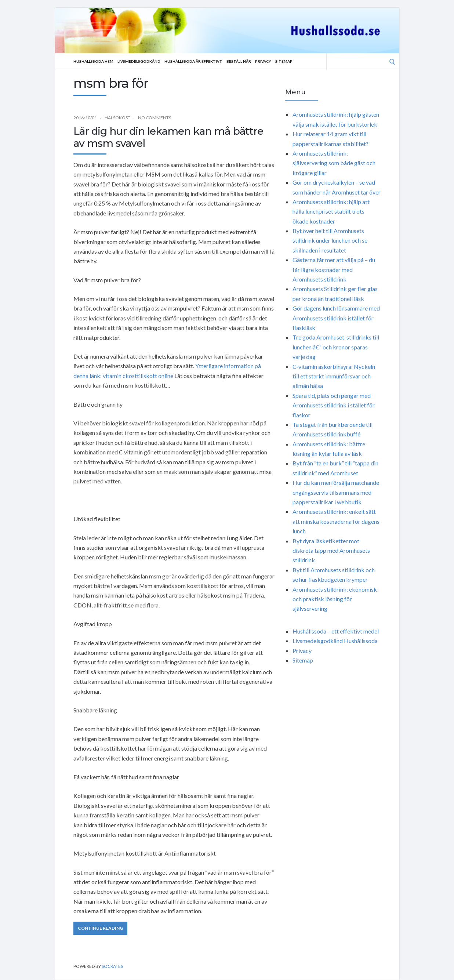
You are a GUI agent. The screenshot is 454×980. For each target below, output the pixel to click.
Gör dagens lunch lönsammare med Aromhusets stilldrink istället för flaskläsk (336, 318)
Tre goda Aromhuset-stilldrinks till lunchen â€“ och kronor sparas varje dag (336, 347)
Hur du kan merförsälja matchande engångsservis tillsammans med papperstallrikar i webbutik (336, 492)
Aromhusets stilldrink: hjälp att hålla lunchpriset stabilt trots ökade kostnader (331, 211)
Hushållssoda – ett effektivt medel (336, 631)
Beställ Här (239, 61)
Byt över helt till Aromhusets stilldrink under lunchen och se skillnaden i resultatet (330, 240)
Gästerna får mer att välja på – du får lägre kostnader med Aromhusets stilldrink (334, 269)
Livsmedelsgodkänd (139, 61)
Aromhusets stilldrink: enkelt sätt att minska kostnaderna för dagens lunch (336, 521)
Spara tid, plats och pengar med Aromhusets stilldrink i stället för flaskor (334, 405)
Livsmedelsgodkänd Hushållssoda (335, 641)
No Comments (155, 118)
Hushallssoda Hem (93, 61)
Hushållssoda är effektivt (193, 61)
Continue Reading (100, 928)
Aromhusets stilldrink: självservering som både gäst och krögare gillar (334, 163)
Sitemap (284, 61)
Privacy (263, 61)
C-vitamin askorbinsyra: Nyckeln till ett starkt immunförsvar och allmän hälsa (334, 376)
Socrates (112, 966)
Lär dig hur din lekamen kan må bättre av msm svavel (168, 137)
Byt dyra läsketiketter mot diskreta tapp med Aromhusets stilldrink (331, 551)
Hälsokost (117, 118)
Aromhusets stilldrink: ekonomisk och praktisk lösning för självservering (335, 599)
